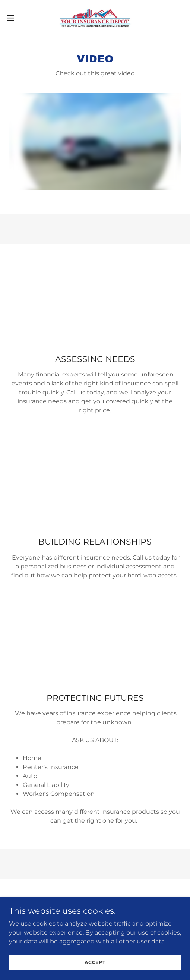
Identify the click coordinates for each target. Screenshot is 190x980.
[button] (17, 18)
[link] (95, 18)
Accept (95, 962)
